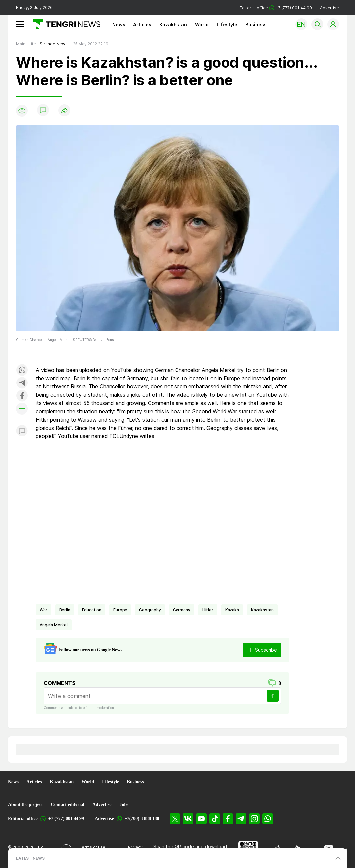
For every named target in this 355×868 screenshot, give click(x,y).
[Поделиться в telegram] (22, 383)
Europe (120, 610)
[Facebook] (228, 819)
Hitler (208, 610)
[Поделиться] (64, 111)
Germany (182, 610)
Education (92, 610)
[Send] (273, 696)
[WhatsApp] (268, 819)
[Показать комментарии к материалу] (22, 431)
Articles (142, 24)
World (202, 24)
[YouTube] (201, 819)
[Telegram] (241, 819)
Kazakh (232, 610)
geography (150, 610)
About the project (25, 805)
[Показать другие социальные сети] (22, 409)
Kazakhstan (173, 24)
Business (256, 24)
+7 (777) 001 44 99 (66, 818)
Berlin (65, 610)
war (44, 610)
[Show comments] (43, 111)
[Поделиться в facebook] (22, 396)
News (119, 24)
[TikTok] (215, 819)
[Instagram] (254, 819)
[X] (175, 819)
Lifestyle (227, 24)
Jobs (124, 805)
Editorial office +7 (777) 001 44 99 (276, 8)
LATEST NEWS (30, 858)
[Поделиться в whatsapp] (22, 370)
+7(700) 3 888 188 (142, 818)
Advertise (330, 8)
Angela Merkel (54, 625)
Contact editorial (68, 805)
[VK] (188, 819)
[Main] (64, 24)
